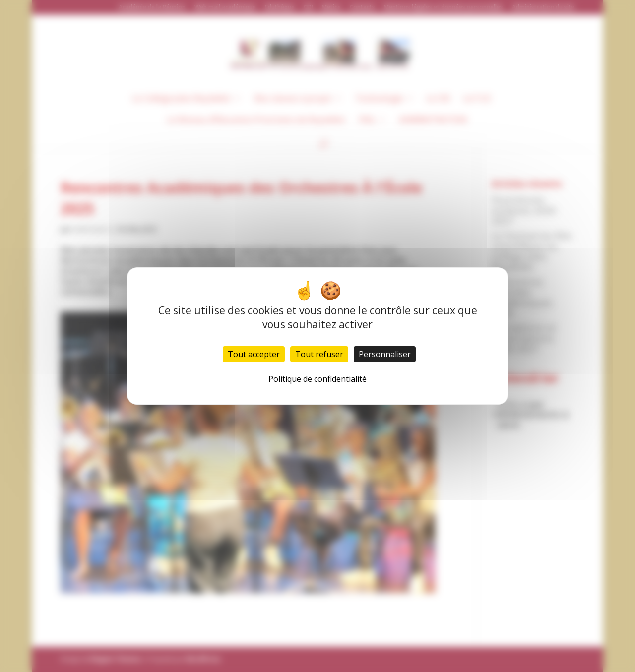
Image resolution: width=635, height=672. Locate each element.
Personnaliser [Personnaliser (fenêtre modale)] (385, 354)
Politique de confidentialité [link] (317, 379)
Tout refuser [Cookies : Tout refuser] (319, 354)
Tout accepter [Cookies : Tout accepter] (254, 354)
